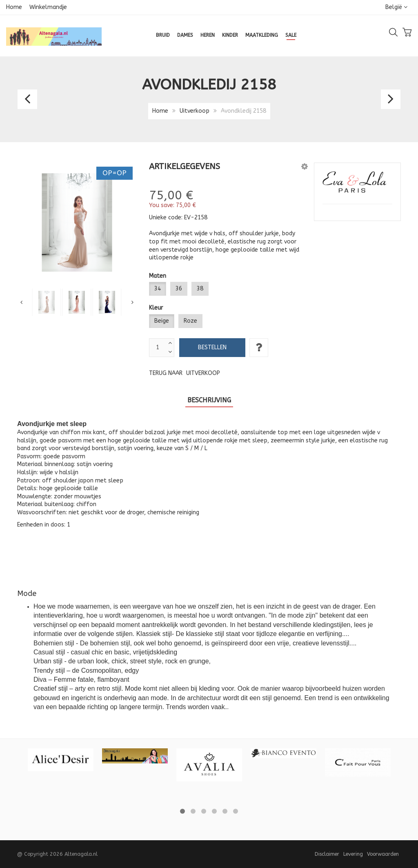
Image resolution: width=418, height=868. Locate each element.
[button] (305, 166)
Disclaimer (327, 854)
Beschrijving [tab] (209, 400)
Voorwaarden (383, 854)
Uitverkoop (195, 111)
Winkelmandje (48, 7)
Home (14, 7)
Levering (353, 854)
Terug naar (185, 373)
